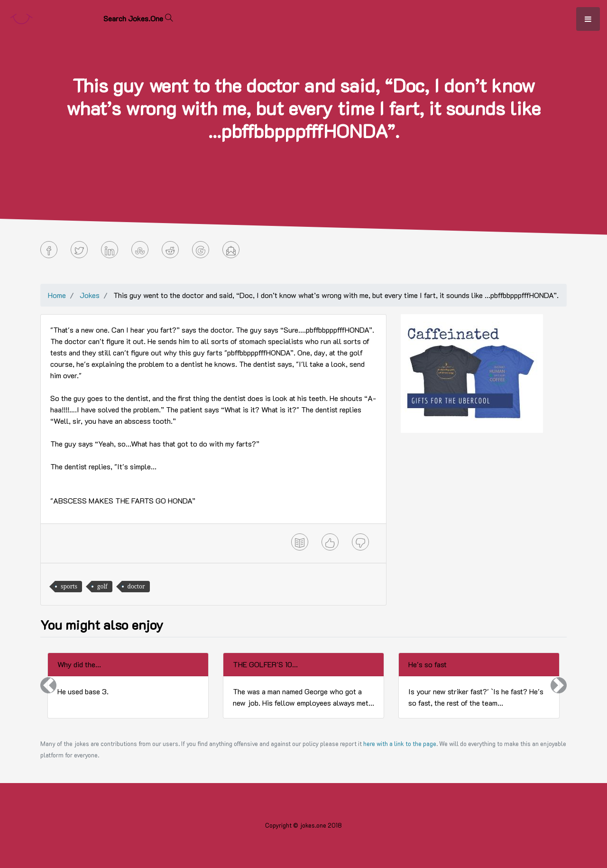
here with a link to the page (400, 744)
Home (57, 295)
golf (102, 586)
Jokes (90, 295)
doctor (136, 586)
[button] (48, 686)
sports (69, 586)
